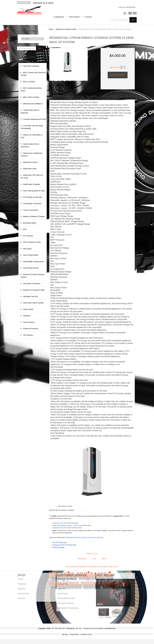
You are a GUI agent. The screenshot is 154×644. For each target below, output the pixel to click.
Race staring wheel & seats (34, 192)
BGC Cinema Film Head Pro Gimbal (33, 74)
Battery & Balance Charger (34, 218)
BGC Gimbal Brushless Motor (32, 90)
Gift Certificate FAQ (66, 598)
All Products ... (29, 335)
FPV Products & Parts (34, 243)
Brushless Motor (34, 223)
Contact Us (62, 584)
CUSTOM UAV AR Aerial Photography (32, 127)
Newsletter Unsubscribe (68, 608)
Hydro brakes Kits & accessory (32, 146)
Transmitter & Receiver (34, 205)
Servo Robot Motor (34, 255)
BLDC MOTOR (119, 616)
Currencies (28, 31)
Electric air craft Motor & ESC (32, 136)
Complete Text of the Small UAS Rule (65, 528)
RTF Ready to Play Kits (34, 198)
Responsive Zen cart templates (93, 628)
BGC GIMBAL (106, 617)
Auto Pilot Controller (34, 67)
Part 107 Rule (58, 543)
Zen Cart (79, 628)
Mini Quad (34, 249)
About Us (61, 589)
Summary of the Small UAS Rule (63, 523)
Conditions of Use (86, 634)
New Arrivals (23, 593)
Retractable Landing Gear (34, 263)
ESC (34, 229)
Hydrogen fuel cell (34, 296)
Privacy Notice (74, 634)
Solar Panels (34, 309)
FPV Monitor (34, 236)
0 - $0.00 (130, 13)
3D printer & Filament (34, 285)
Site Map (65, 634)
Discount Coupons (66, 603)
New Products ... (30, 322)
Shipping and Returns (67, 579)
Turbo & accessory (34, 210)
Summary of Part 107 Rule (62, 545)
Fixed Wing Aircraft (34, 268)
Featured (22, 584)
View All (21, 598)
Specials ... (28, 316)
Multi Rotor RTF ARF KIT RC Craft (32, 177)
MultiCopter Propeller (34, 185)
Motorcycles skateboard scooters (32, 155)
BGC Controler (34, 82)
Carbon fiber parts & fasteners (32, 112)
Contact (88, 17)
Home (51, 29)
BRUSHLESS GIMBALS (34, 105)
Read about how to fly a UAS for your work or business (84, 538)
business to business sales (66, 29)
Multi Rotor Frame (34, 162)
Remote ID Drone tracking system (32, 276)
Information (74, 17)
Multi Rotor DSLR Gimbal (34, 304)
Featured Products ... (32, 328)
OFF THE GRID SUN (58, 628)
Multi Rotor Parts (34, 169)
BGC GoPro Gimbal (34, 97)
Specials (24, 3)
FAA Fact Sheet (59, 548)
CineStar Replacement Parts (35, 120)
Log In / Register (127, 7)
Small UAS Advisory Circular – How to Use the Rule (70, 526)
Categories (59, 17)
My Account (63, 593)
